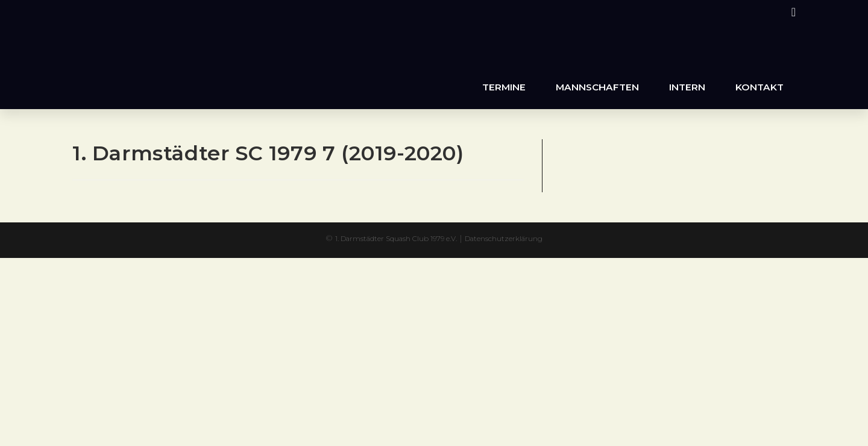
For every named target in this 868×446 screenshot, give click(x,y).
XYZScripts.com (489, 263)
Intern (687, 87)
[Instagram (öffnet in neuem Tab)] (792, 12)
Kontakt (759, 87)
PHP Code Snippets (386, 263)
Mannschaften (597, 87)
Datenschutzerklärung (519, 238)
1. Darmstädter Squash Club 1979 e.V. (388, 238)
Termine (504, 87)
